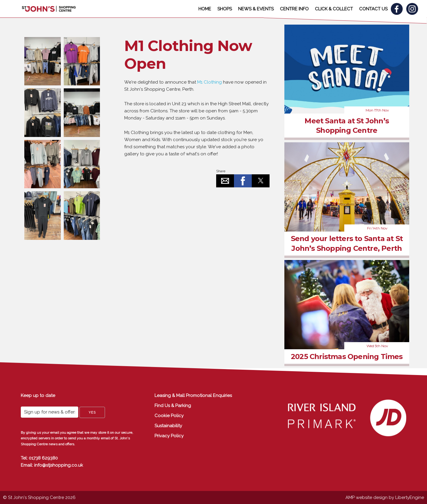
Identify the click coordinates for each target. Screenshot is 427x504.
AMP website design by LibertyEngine (385, 497)
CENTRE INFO (294, 9)
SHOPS (225, 9)
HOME (205, 9)
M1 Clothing (209, 82)
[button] (225, 181)
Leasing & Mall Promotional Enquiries (193, 395)
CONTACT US (373, 9)
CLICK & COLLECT (334, 9)
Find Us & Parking (173, 406)
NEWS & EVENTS (256, 9)
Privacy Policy (169, 436)
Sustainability (168, 426)
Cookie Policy (169, 416)
